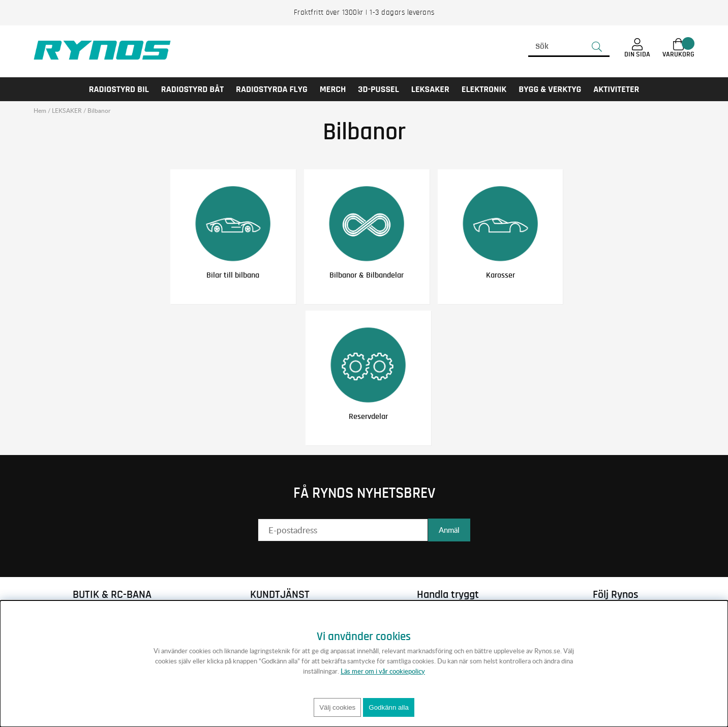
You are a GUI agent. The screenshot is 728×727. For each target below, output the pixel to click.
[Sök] (569, 47)
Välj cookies (337, 707)
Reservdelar (368, 416)
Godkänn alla (389, 707)
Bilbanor (99, 111)
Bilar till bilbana (233, 275)
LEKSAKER (430, 89)
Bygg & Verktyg (550, 89)
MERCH (333, 89)
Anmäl (449, 530)
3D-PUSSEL (378, 89)
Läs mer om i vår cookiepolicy (383, 671)
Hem (40, 111)
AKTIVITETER (616, 89)
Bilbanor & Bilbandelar (367, 275)
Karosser (500, 275)
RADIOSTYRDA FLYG (272, 89)
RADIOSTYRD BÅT (192, 89)
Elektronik (484, 89)
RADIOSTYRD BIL (119, 89)
